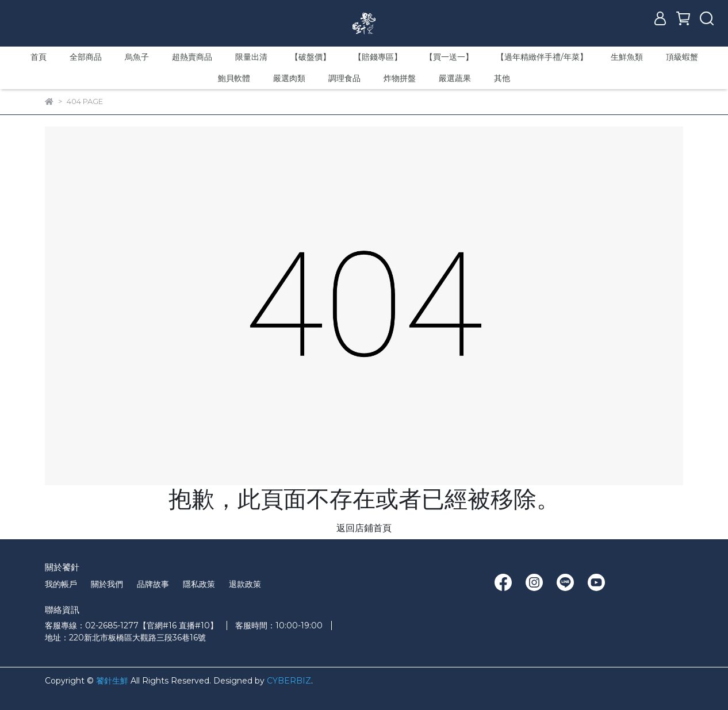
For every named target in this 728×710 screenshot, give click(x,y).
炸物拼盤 (400, 78)
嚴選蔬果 (455, 78)
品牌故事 (153, 584)
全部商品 (86, 57)
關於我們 (107, 584)
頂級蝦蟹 (682, 57)
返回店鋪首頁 (364, 528)
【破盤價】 (311, 57)
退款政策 (245, 584)
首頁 (39, 57)
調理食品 (344, 78)
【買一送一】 (449, 57)
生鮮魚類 (627, 57)
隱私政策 (199, 584)
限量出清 (251, 57)
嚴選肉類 (289, 78)
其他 (502, 78)
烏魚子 (137, 57)
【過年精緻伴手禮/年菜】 (542, 57)
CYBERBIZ (289, 681)
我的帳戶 (61, 584)
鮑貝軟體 (234, 78)
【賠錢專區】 (378, 57)
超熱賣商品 (192, 57)
